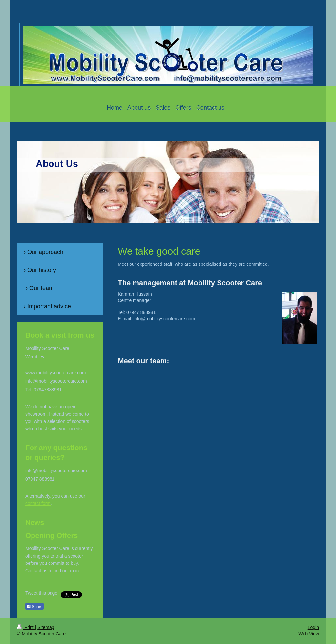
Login (313, 627)
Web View (309, 634)
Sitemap (46, 627)
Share (34, 607)
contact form (38, 503)
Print (26, 627)
